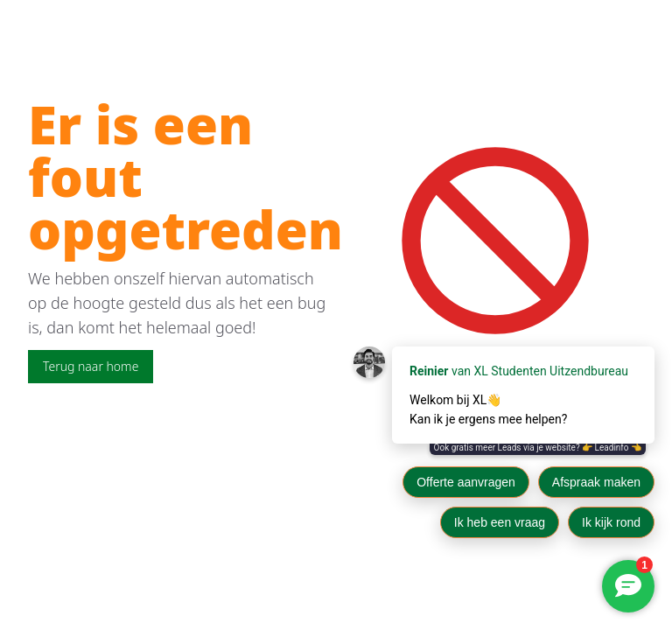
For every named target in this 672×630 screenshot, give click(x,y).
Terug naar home (91, 366)
